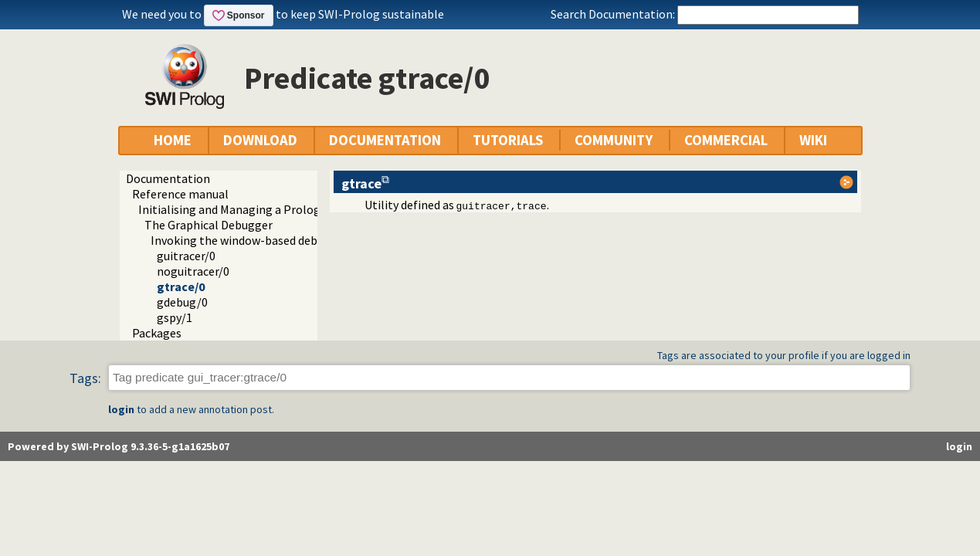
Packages (157, 333)
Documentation (168, 178)
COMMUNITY (614, 140)
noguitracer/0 (193, 271)
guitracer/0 (186, 256)
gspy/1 (175, 317)
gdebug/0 (182, 302)
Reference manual (180, 194)
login (121, 409)
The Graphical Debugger (209, 225)
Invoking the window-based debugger (249, 240)
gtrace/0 (181, 286)
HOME (173, 140)
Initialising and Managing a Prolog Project (250, 209)
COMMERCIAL (726, 140)
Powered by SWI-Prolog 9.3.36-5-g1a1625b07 (119, 446)
